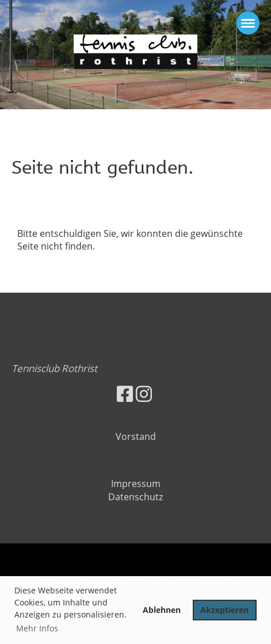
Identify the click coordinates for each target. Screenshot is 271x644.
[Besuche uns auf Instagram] (144, 394)
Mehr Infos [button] (37, 628)
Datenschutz (135, 497)
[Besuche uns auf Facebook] (125, 394)
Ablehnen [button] (162, 610)
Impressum (136, 484)
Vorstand (136, 436)
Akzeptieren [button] (224, 610)
